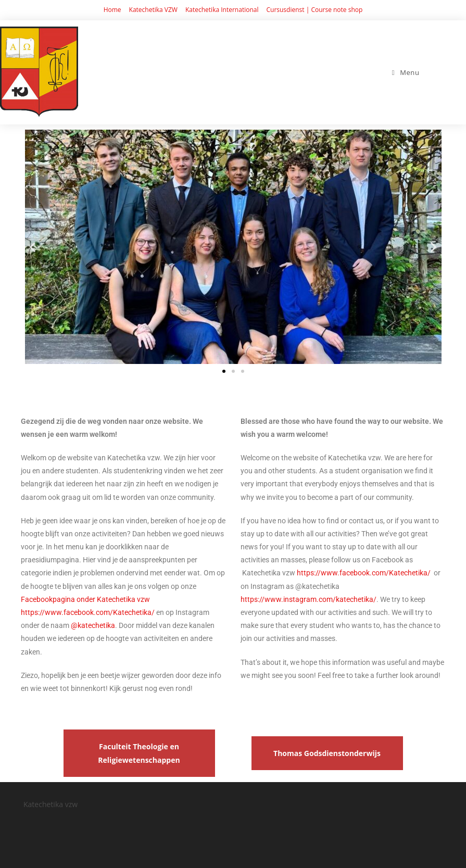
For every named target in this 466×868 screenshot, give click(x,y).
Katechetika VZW (153, 10)
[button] (33, 247)
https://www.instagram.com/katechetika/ (308, 599)
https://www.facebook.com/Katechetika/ (88, 612)
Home (112, 10)
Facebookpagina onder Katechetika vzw (85, 599)
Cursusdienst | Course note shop (314, 10)
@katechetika (93, 625)
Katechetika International (222, 10)
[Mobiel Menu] (406, 72)
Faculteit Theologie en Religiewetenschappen (139, 753)
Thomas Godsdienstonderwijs (327, 753)
